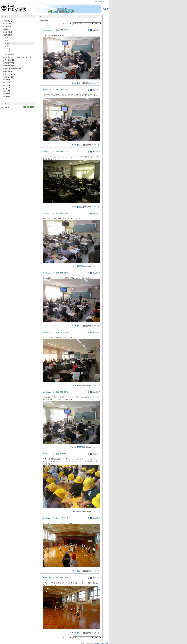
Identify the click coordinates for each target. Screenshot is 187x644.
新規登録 (98, 2)
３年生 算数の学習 (61, 30)
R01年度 (7, 83)
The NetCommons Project (101, 643)
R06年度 (7, 97)
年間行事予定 (8, 66)
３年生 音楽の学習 (61, 332)
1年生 (8, 38)
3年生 (8, 43)
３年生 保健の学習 (61, 151)
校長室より (8, 21)
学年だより (8, 29)
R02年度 (7, 85)
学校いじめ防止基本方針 (12, 69)
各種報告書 (8, 71)
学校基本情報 (8, 63)
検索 (106, 9)
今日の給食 (8, 32)
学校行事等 (9, 54)
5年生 (8, 49)
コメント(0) (96, 83)
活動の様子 (8, 35)
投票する (80, 83)
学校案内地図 (8, 60)
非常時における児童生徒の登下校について (18, 57)
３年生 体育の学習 (61, 518)
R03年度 (7, 88)
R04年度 (7, 91)
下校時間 (7, 26)
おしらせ (7, 24)
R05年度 (7, 94)
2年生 (8, 41)
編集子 (98, 30)
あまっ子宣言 (8, 77)
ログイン (105, 2)
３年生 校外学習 (60, 454)
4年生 (8, 46)
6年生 (8, 52)
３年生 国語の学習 (61, 213)
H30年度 (7, 80)
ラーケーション (9, 74)
